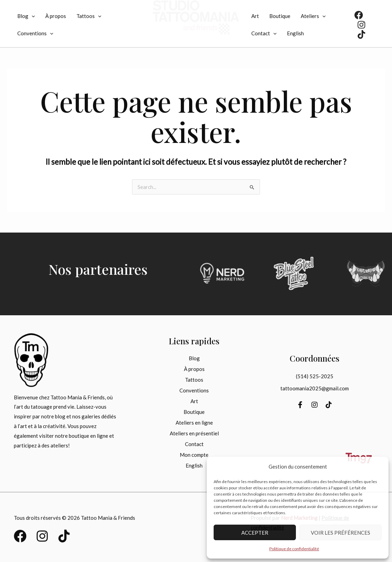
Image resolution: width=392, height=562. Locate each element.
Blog (26, 16)
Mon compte (194, 455)
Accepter (255, 533)
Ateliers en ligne (194, 423)
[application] (32, 16)
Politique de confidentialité (294, 549)
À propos (56, 16)
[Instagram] (361, 25)
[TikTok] (361, 34)
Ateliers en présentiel (194, 433)
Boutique (280, 16)
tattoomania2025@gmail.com (315, 388)
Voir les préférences (340, 533)
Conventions (35, 33)
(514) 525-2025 (315, 376)
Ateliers (313, 16)
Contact (264, 33)
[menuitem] (295, 33)
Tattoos (89, 16)
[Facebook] (359, 15)
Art (255, 16)
